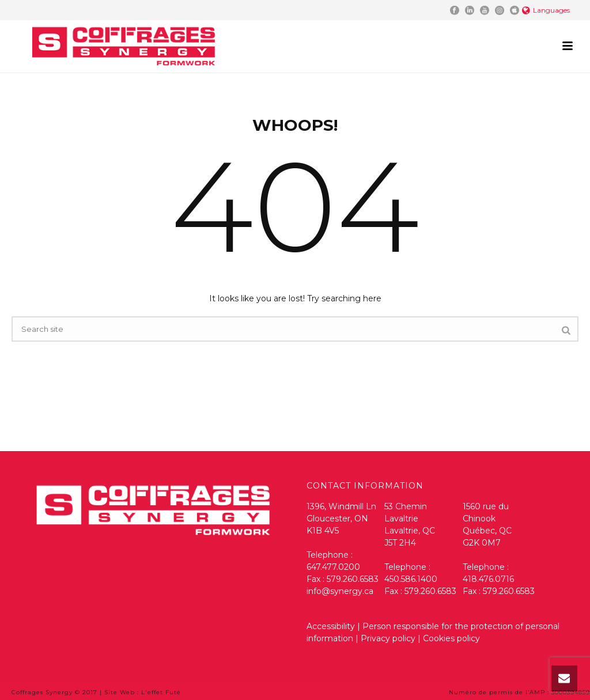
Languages (546, 10)
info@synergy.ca (340, 591)
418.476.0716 (488, 579)
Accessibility (331, 626)
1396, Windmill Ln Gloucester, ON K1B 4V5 (341, 519)
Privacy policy (389, 638)
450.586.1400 (411, 579)
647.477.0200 (333, 567)
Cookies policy (451, 638)
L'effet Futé (161, 692)
